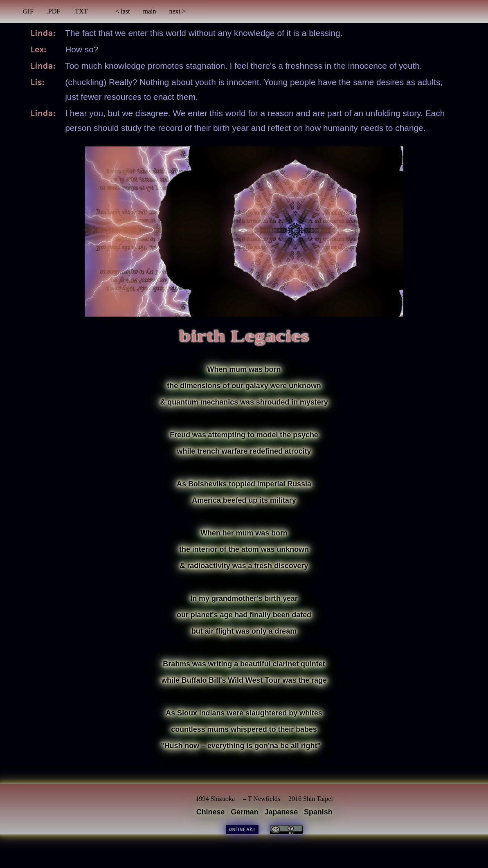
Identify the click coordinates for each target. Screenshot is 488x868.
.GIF (27, 11)
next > (178, 11)
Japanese (281, 812)
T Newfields (264, 799)
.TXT (80, 11)
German (245, 812)
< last (123, 11)
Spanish (318, 812)
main (150, 11)
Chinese (211, 812)
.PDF (53, 11)
